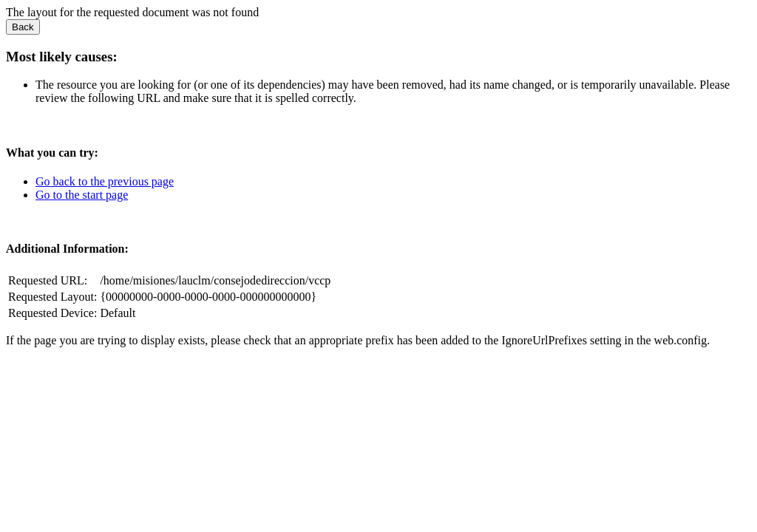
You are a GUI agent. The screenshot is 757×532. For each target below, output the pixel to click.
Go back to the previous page (105, 181)
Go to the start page (82, 195)
